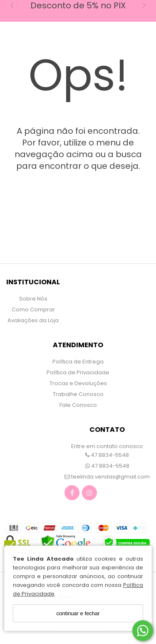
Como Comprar (33, 309)
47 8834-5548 (107, 455)
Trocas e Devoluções (78, 383)
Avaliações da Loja (33, 320)
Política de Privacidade (78, 372)
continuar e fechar (78, 613)
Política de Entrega (78, 362)
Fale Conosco (78, 405)
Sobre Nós (33, 299)
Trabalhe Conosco (78, 394)
